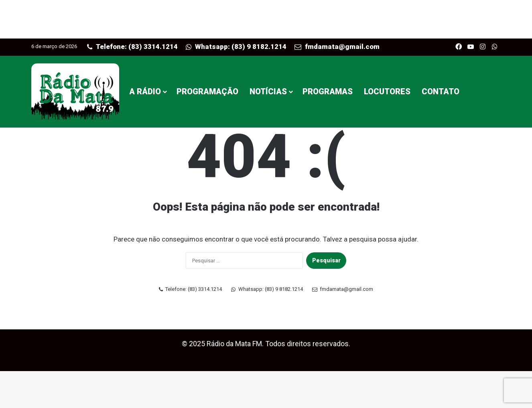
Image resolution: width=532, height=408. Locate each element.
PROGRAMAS (328, 91)
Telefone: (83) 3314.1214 (132, 47)
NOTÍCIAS (268, 91)
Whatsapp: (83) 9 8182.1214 (236, 47)
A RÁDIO (145, 91)
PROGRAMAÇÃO (207, 91)
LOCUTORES (387, 91)
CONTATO (441, 91)
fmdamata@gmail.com (337, 47)
